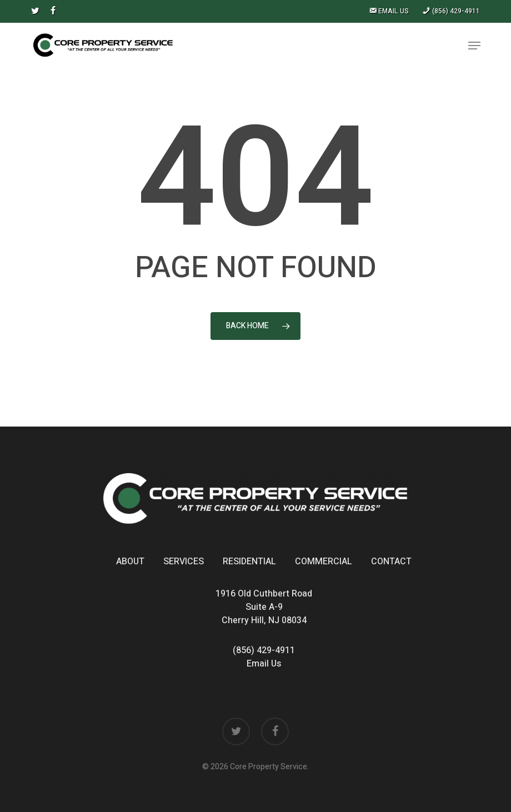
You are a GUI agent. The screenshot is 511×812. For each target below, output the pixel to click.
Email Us (264, 664)
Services (184, 562)
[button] (474, 46)
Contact (391, 562)
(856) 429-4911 (264, 650)
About (130, 562)
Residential (249, 562)
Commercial (324, 562)
